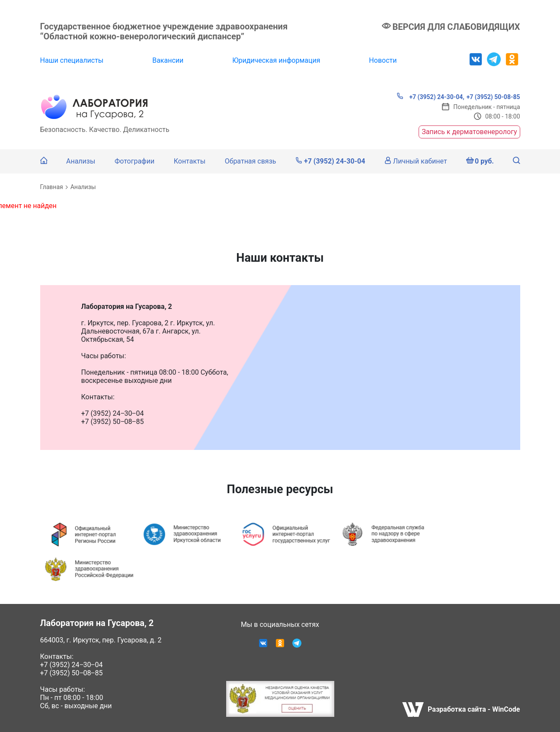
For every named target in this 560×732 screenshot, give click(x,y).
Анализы (81, 161)
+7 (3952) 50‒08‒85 (72, 673)
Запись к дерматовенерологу (469, 132)
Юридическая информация (276, 60)
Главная (52, 187)
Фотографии (134, 161)
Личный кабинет (416, 161)
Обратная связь (251, 161)
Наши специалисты (72, 60)
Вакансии (168, 60)
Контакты (190, 161)
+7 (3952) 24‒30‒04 (72, 665)
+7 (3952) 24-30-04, (430, 96)
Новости (383, 60)
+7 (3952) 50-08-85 (493, 97)
